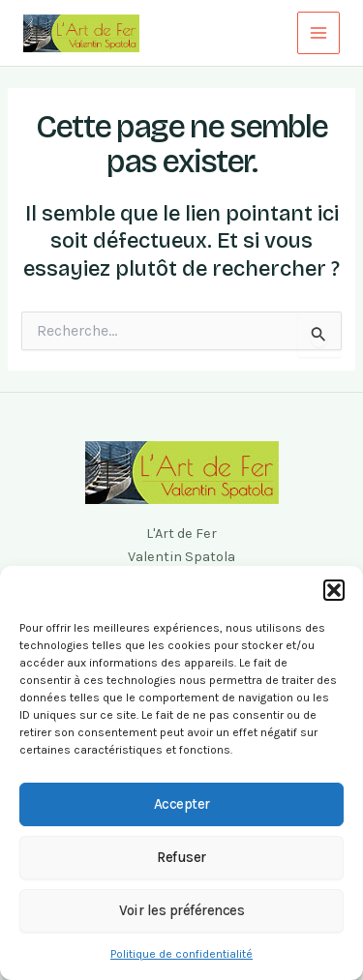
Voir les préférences (181, 910)
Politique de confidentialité (181, 954)
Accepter (182, 804)
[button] (334, 590)
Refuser (181, 857)
